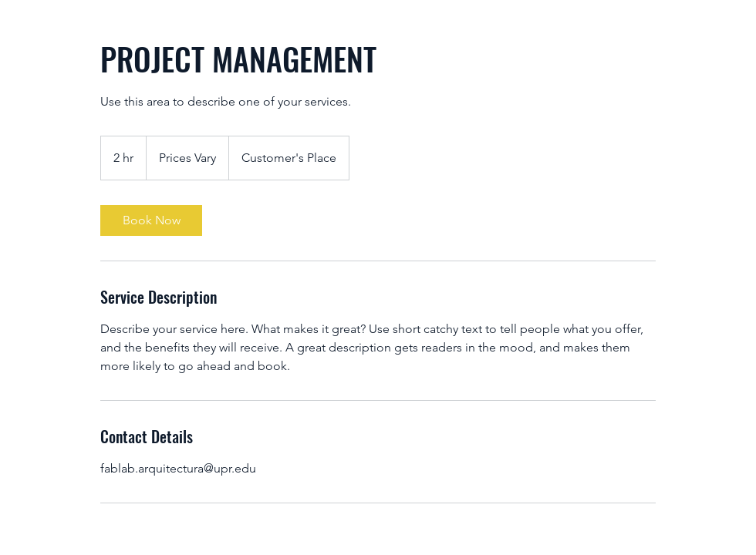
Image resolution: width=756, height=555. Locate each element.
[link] (151, 220)
